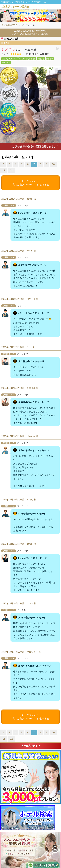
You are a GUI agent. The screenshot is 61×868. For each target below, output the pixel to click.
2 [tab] (30, 20)
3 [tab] (35, 20)
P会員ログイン (30, 745)
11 (4, 170)
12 (11, 170)
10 (53, 164)
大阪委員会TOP (9, 25)
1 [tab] (26, 20)
